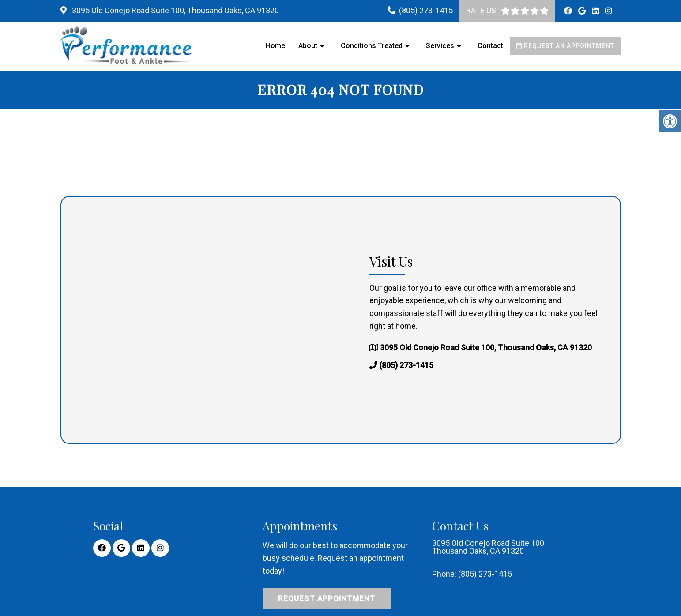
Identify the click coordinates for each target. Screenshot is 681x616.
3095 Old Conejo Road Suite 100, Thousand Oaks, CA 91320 (175, 10)
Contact (490, 46)
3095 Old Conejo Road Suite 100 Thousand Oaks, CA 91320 (488, 547)
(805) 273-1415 (426, 10)
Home (275, 46)
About (308, 46)
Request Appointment (327, 598)
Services (440, 46)
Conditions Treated (372, 46)
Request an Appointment (565, 46)
